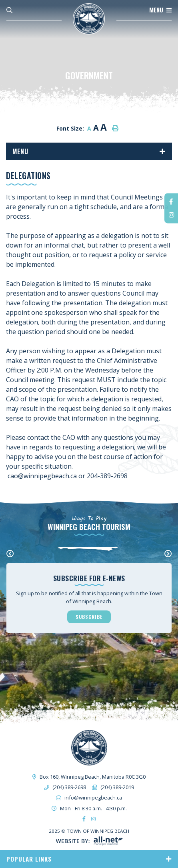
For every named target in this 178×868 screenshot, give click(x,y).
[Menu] (160, 10)
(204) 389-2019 (117, 787)
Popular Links (29, 859)
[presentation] (10, 554)
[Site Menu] (89, 151)
